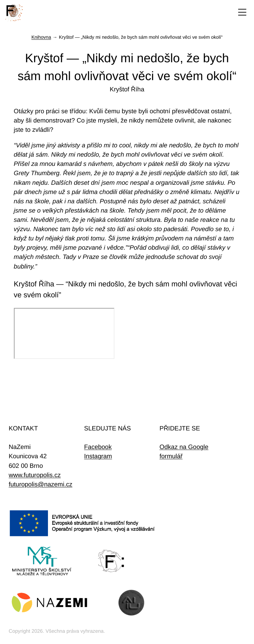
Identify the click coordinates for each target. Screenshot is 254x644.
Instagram (98, 456)
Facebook (98, 447)
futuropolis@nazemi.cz (40, 485)
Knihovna (41, 37)
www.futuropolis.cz (35, 475)
